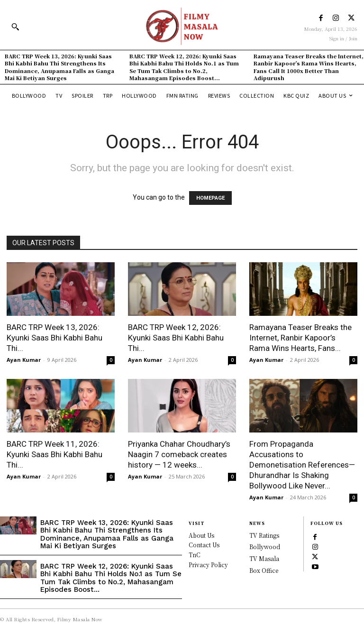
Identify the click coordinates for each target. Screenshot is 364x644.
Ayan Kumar (24, 360)
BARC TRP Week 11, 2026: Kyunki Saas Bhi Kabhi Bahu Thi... (55, 454)
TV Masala (264, 558)
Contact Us (204, 545)
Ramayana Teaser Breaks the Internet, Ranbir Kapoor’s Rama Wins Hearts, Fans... (300, 338)
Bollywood (265, 547)
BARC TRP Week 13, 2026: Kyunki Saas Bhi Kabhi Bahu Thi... (55, 338)
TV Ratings (264, 535)
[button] (15, 27)
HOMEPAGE (210, 198)
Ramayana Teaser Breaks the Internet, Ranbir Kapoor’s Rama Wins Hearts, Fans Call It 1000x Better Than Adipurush (309, 67)
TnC (195, 555)
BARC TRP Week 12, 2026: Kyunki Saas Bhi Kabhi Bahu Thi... (176, 338)
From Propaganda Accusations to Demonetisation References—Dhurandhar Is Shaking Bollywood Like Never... (302, 465)
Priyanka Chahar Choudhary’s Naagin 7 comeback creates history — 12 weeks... (179, 454)
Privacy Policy (208, 565)
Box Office (264, 570)
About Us (201, 535)
